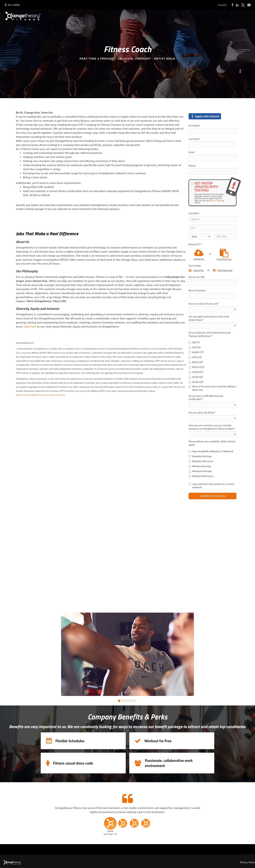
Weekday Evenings (200, 466)
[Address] (212, 219)
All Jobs (12, 5)
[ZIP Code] (225, 236)
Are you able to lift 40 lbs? (202, 413)
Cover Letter (195, 266)
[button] (119, 701)
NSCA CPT (196, 362)
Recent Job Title (197, 277)
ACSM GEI (196, 377)
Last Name (194, 139)
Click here (30, 326)
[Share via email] (249, 5)
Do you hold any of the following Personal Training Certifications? (210, 334)
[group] (127, 654)
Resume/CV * (195, 244)
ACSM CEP (196, 382)
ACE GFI (195, 347)
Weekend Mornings (200, 471)
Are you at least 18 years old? (204, 304)
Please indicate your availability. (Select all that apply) (212, 443)
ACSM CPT (196, 372)
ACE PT (194, 342)
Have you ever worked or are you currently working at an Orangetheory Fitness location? (212, 427)
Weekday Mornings (200, 456)
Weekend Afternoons (201, 476)
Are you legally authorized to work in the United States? (209, 318)
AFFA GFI (195, 357)
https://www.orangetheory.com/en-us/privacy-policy (40, 395)
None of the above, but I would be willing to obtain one (212, 388)
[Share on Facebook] (232, 5)
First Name (195, 126)
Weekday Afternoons (201, 461)
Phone (192, 166)
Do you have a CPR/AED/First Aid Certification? (206, 398)
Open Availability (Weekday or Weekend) (211, 451)
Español (222, 5)
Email (192, 152)
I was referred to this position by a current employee (211, 486)
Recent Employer (197, 290)
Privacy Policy (216, 200)
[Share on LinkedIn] (237, 5)
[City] (212, 228)
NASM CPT (196, 352)
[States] (200, 236)
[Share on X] (243, 5)
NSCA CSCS (196, 367)
